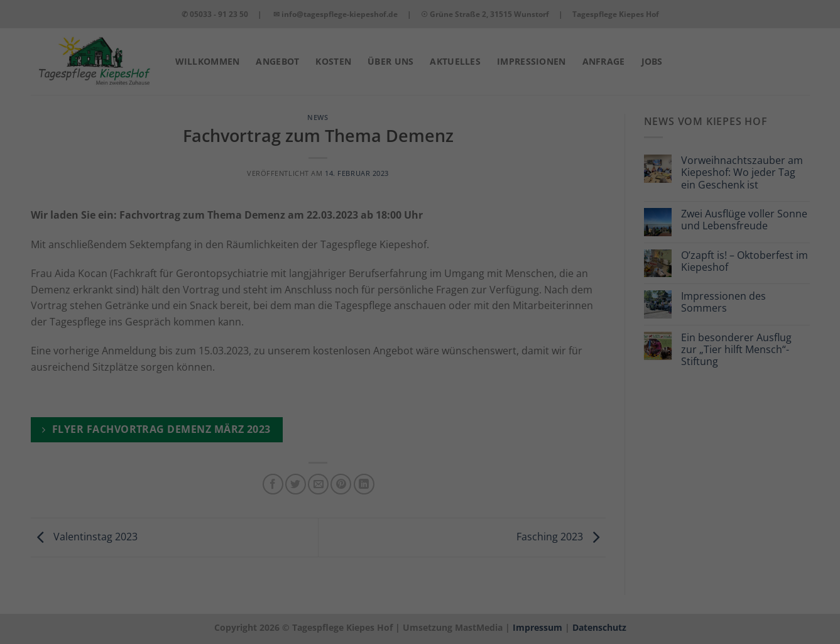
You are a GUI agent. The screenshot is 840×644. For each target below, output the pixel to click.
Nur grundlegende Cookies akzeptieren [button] (735, 532)
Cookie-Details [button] (672, 615)
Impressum (805, 615)
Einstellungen (309, 594)
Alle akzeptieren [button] (735, 452)
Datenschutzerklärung (56, 594)
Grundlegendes (158, 610)
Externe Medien (464, 610)
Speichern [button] (735, 489)
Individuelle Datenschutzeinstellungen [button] (735, 581)
